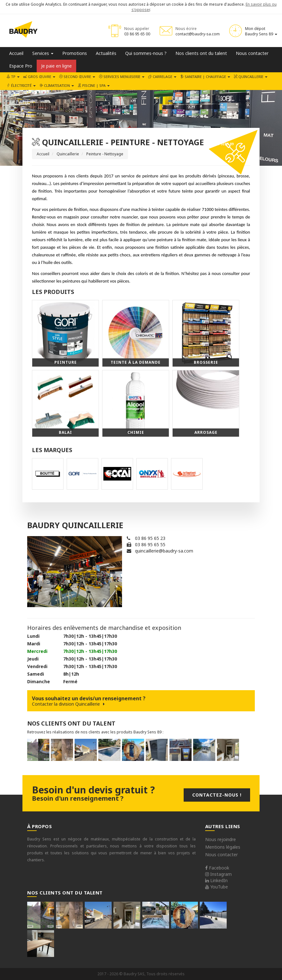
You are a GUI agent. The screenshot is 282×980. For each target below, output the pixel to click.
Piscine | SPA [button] (94, 85)
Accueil (16, 53)
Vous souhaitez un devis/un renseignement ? (141, 701)
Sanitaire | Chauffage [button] (205, 77)
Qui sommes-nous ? (146, 53)
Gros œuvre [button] (39, 77)
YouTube (217, 887)
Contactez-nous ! (217, 795)
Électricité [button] (21, 85)
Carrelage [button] (162, 77)
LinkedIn (216, 880)
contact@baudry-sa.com (198, 34)
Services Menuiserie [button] (122, 77)
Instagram (218, 874)
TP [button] (13, 77)
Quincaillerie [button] (251, 77)
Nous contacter (252, 53)
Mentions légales (223, 847)
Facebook (217, 868)
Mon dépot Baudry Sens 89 (261, 31)
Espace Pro (21, 66)
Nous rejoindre (221, 839)
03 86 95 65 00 (137, 34)
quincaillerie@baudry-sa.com (164, 551)
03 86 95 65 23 (150, 538)
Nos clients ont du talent (201, 53)
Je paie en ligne (56, 66)
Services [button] (43, 53)
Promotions (75, 53)
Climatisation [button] (57, 85)
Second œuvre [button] (77, 77)
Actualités (106, 53)
